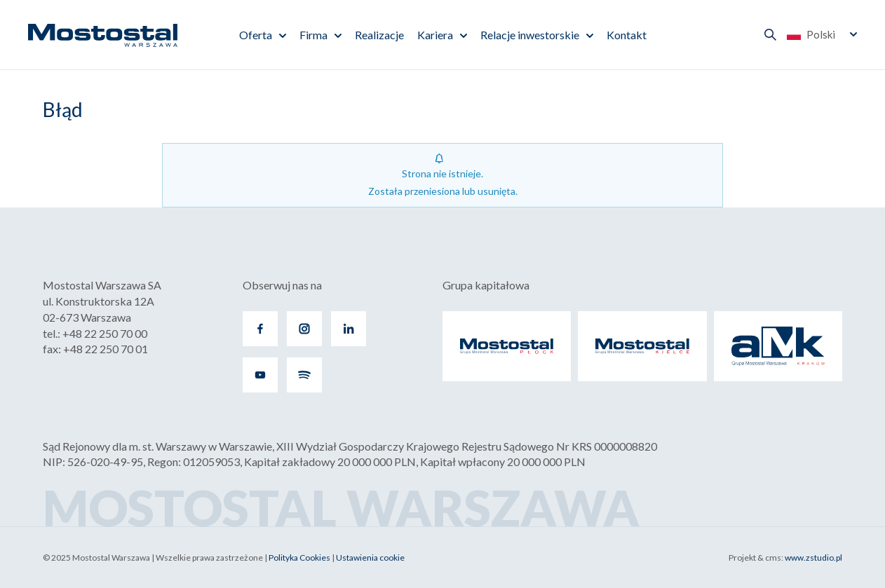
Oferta (256, 35)
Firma (313, 35)
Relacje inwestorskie (530, 35)
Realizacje (379, 35)
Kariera (435, 35)
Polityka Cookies (299, 558)
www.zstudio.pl (813, 558)
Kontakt (627, 35)
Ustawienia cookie (370, 558)
